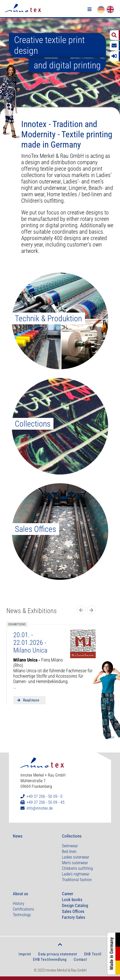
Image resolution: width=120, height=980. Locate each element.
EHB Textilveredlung (50, 960)
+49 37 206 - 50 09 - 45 (46, 802)
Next (91, 610)
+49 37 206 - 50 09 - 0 (45, 796)
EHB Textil (93, 954)
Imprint (25, 954)
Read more (31, 700)
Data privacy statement (58, 954)
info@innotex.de (40, 808)
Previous (81, 610)
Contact (80, 960)
